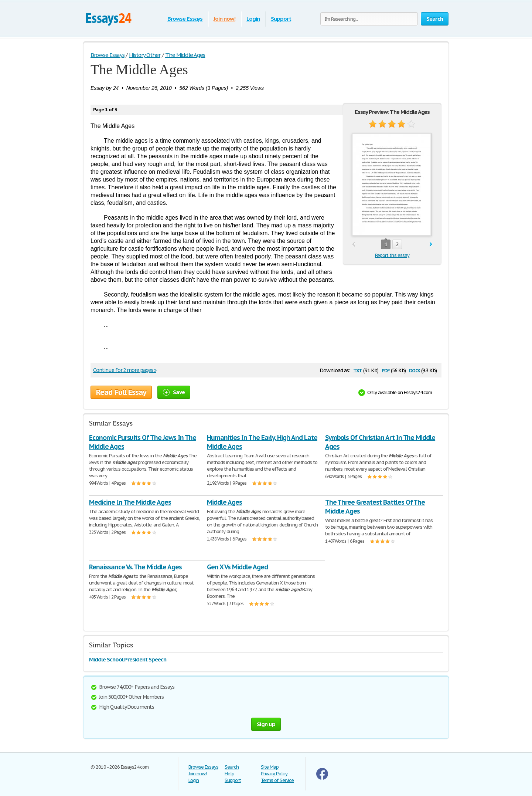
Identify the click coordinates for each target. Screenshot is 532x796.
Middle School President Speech (128, 659)
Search (232, 767)
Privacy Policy (274, 774)
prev (353, 245)
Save (174, 392)
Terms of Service (277, 780)
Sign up (266, 724)
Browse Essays (185, 19)
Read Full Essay (121, 392)
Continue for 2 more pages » (125, 370)
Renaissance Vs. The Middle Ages (135, 567)
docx (415, 370)
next (431, 245)
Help (229, 774)
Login (253, 19)
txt (358, 370)
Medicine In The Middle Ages (130, 502)
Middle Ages (224, 502)
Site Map (270, 767)
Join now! (224, 19)
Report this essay (392, 255)
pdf (386, 370)
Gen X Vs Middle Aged (237, 567)
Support (281, 19)
